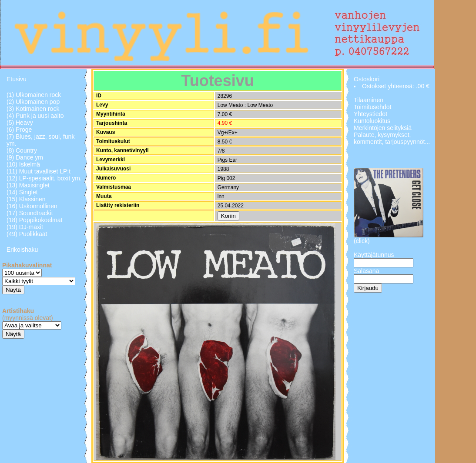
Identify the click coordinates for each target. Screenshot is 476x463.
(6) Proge (19, 130)
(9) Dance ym (25, 157)
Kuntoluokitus (372, 121)
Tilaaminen (369, 100)
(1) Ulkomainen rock (34, 95)
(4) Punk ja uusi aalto (35, 116)
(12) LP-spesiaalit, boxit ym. (44, 178)
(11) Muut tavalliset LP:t (39, 171)
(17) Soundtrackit (30, 213)
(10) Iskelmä (23, 164)
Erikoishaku (22, 250)
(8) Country (22, 150)
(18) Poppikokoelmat (34, 220)
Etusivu (17, 79)
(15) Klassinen (26, 199)
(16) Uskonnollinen (32, 206)
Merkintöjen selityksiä (383, 128)
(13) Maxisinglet (28, 185)
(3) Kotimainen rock (33, 109)
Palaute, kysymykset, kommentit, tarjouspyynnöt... (392, 138)
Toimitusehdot (372, 107)
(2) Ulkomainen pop (33, 102)
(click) (362, 241)
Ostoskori (367, 79)
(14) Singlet (22, 192)
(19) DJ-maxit (25, 227)
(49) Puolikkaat (27, 234)
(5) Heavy (20, 123)
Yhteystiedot (370, 114)
